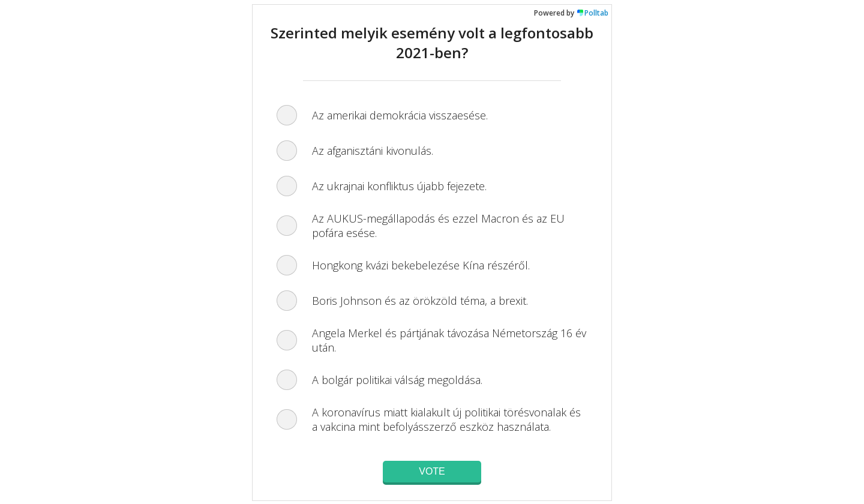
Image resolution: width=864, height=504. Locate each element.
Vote (432, 471)
